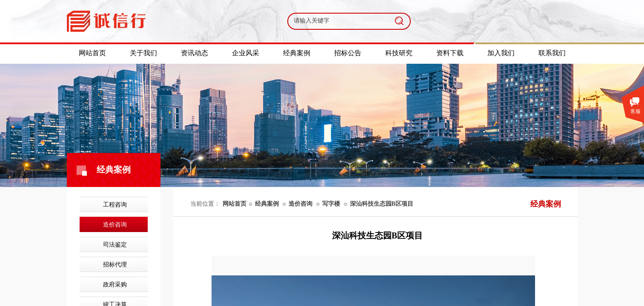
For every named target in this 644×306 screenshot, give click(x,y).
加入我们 (501, 53)
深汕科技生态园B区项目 (382, 204)
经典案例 (267, 204)
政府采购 (115, 285)
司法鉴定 (115, 245)
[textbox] (339, 21)
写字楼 (331, 204)
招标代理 (115, 265)
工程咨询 (115, 205)
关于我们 (143, 53)
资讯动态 (195, 53)
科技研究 (399, 53)
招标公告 (348, 53)
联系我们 (552, 53)
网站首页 (235, 204)
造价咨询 (115, 225)
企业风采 (246, 53)
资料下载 (450, 53)
